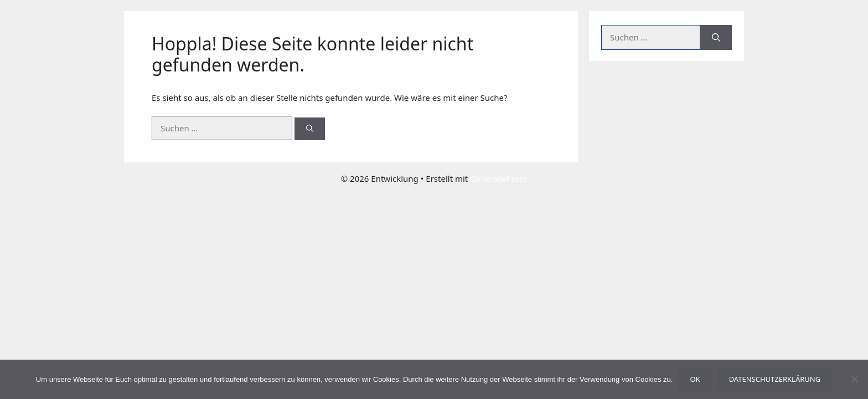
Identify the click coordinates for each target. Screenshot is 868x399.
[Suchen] (310, 129)
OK (695, 379)
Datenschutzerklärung (775, 379)
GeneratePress (498, 178)
